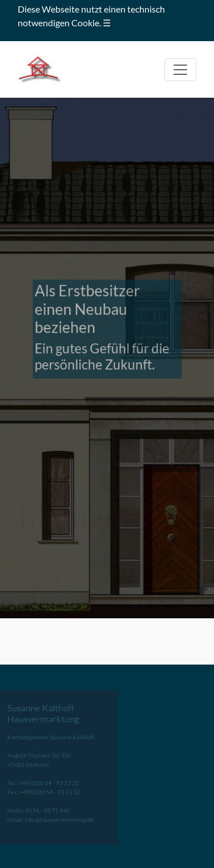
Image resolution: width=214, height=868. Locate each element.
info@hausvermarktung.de (54, 817)
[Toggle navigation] (180, 70)
